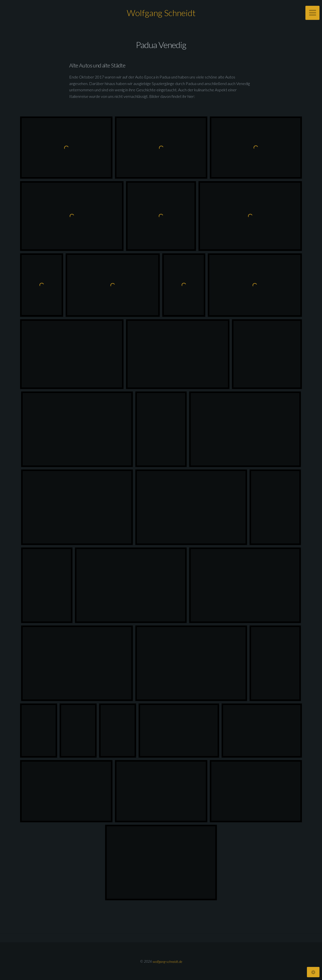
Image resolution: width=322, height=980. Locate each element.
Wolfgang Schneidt (161, 13)
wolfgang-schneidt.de (167, 961)
